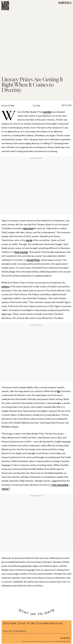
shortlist (47, 112)
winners (5, 287)
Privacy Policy (66, 641)
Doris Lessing (21, 252)
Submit (65, 638)
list (59, 391)
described (28, 228)
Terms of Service (56, 641)
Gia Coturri (9, 106)
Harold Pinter (33, 260)
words (29, 240)
